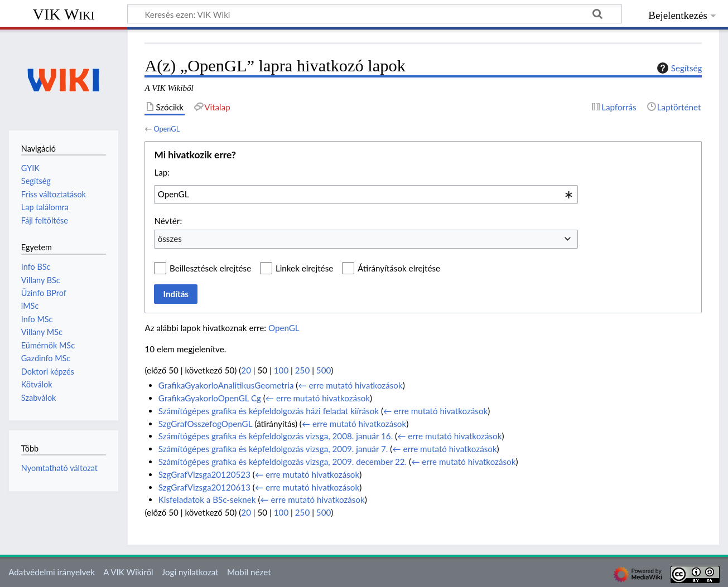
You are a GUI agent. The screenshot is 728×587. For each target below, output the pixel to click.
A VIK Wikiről (128, 572)
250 (302, 370)
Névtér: (168, 221)
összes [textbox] (170, 239)
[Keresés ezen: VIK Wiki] (375, 14)
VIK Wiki (64, 14)
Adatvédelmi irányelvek (52, 572)
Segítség (678, 68)
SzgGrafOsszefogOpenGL (206, 424)
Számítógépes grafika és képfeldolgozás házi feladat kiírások (269, 411)
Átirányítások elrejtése (399, 268)
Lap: (162, 172)
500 (324, 370)
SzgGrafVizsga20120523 (204, 474)
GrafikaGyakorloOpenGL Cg (210, 398)
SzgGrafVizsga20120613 (204, 487)
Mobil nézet (249, 572)
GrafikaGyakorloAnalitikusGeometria (226, 385)
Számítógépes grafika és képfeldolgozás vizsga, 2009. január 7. (273, 449)
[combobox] (366, 195)
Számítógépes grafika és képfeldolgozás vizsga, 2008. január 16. (276, 436)
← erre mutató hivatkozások (350, 385)
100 (281, 370)
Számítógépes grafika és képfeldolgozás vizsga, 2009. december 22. (283, 462)
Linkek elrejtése (304, 268)
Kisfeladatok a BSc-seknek (207, 499)
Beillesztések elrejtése (210, 268)
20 (246, 370)
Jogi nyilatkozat (190, 572)
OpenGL (167, 129)
